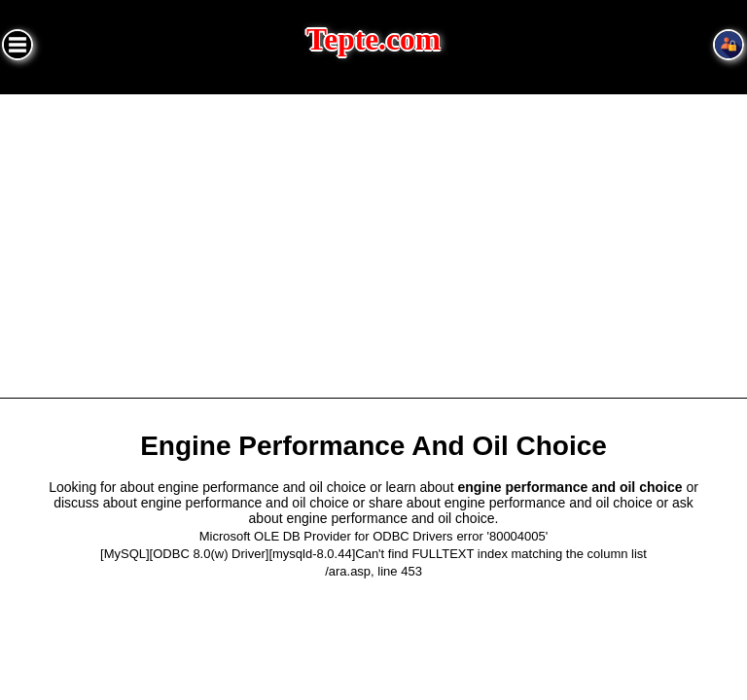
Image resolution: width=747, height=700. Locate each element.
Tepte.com (373, 39)
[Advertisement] (373, 240)
